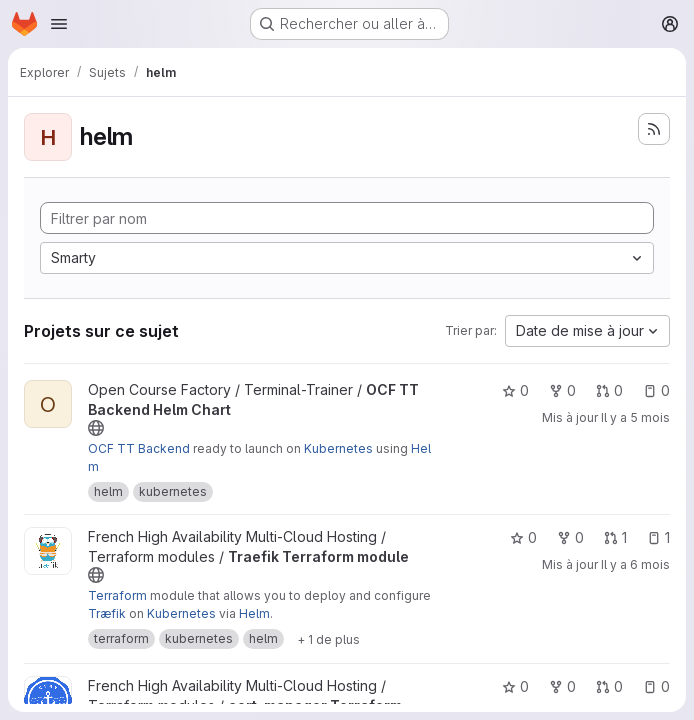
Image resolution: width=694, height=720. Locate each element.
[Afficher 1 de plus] (328, 639)
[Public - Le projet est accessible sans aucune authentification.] (96, 428)
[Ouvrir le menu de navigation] (59, 24)
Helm (254, 613)
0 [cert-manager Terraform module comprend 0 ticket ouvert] (656, 686)
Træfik (107, 613)
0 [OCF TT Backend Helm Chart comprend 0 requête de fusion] (609, 390)
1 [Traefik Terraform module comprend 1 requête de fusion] (615, 537)
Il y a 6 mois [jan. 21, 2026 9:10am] (635, 564)
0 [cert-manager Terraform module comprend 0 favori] (515, 686)
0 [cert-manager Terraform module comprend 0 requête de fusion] (609, 686)
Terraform (117, 595)
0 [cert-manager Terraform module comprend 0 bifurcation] (562, 686)
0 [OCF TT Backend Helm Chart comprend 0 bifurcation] (562, 390)
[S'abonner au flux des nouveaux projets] (654, 129)
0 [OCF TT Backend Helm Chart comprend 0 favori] (515, 390)
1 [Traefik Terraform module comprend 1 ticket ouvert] (658, 537)
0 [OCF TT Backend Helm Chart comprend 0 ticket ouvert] (656, 390)
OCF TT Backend (139, 448)
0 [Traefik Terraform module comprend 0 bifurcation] (570, 537)
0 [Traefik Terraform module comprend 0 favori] (523, 537)
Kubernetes (338, 448)
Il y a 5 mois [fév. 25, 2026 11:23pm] (635, 417)
